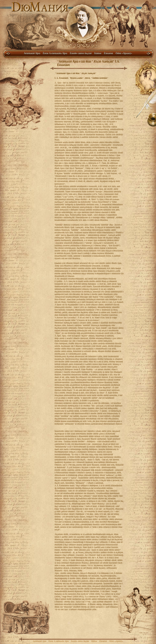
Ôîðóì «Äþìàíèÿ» (124, 53)
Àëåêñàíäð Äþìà (32, 53)
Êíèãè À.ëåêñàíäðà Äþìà (55, 53)
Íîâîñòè (98, 53)
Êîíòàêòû (109, 53)
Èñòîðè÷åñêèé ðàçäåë (81, 53)
